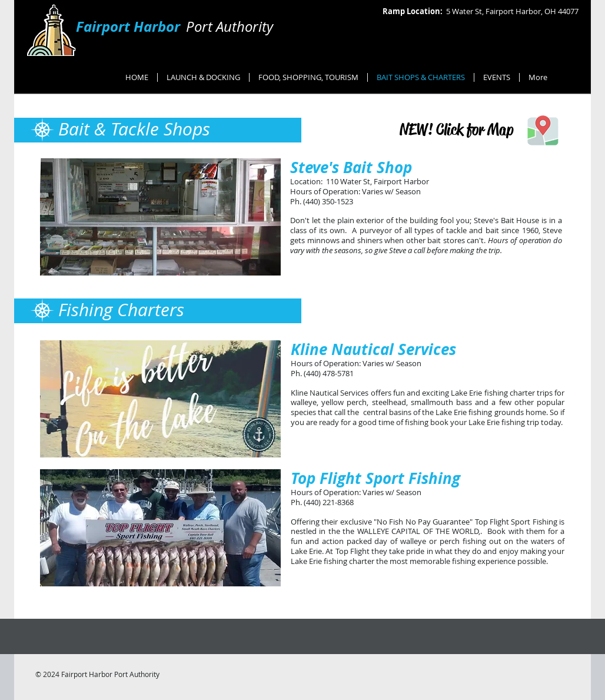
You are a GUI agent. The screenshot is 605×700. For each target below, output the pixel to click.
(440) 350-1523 (328, 201)
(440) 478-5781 (329, 373)
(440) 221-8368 (329, 502)
